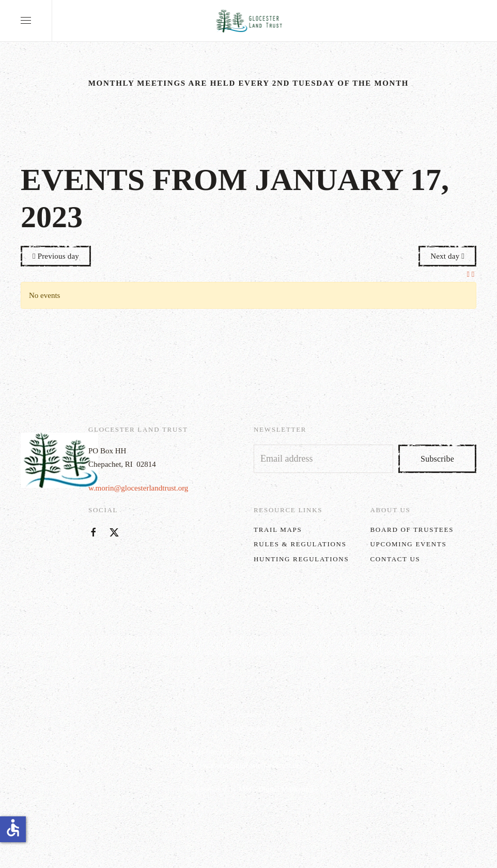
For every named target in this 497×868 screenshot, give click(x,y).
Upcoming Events (409, 544)
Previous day (56, 256)
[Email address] (323, 459)
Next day (447, 256)
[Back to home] (249, 21)
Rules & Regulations (300, 544)
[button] (26, 21)
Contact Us (395, 559)
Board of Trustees (412, 530)
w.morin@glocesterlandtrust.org (138, 488)
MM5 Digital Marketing (276, 789)
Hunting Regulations (301, 559)
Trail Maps (278, 530)
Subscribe (437, 459)
